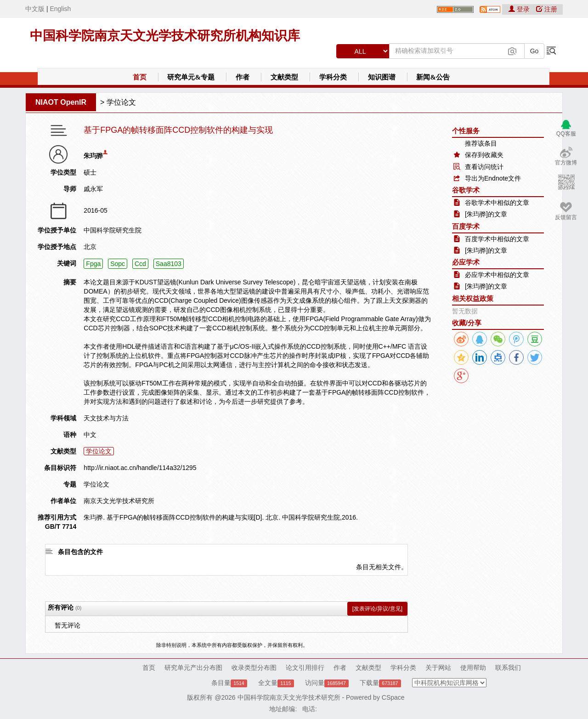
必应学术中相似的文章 (497, 275)
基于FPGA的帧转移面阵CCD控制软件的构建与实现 (178, 130)
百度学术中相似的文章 (497, 239)
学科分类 (333, 77)
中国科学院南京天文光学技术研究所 (289, 697)
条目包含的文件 (80, 552)
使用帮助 (473, 668)
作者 (243, 77)
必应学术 (466, 262)
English (60, 9)
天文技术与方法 (106, 418)
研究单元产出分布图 (193, 668)
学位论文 (121, 102)
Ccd (140, 264)
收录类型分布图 (254, 668)
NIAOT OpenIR (61, 102)
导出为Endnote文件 (493, 178)
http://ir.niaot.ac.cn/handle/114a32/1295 (140, 468)
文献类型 (284, 77)
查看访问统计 (484, 167)
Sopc (118, 264)
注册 (547, 9)
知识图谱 (382, 77)
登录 (520, 9)
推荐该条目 (481, 143)
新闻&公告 (433, 77)
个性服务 (466, 131)
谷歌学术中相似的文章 (497, 203)
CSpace (393, 697)
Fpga (93, 264)
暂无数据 (465, 311)
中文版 (35, 9)
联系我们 (508, 668)
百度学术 (466, 226)
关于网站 (438, 668)
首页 (140, 77)
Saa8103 (169, 264)
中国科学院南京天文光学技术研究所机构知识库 (165, 36)
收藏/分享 (467, 323)
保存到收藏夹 (484, 155)
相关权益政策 (473, 298)
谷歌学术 (466, 190)
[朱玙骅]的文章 (486, 214)
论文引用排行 (305, 668)
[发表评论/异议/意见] (377, 609)
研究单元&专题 (191, 77)
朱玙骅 (93, 156)
